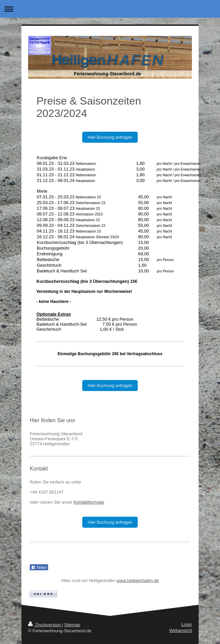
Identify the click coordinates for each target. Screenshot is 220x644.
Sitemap (72, 625)
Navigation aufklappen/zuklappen (110, 9)
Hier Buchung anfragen (110, 137)
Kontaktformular (89, 502)
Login (187, 624)
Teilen (39, 568)
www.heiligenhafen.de (138, 581)
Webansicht (181, 630)
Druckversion (45, 625)
